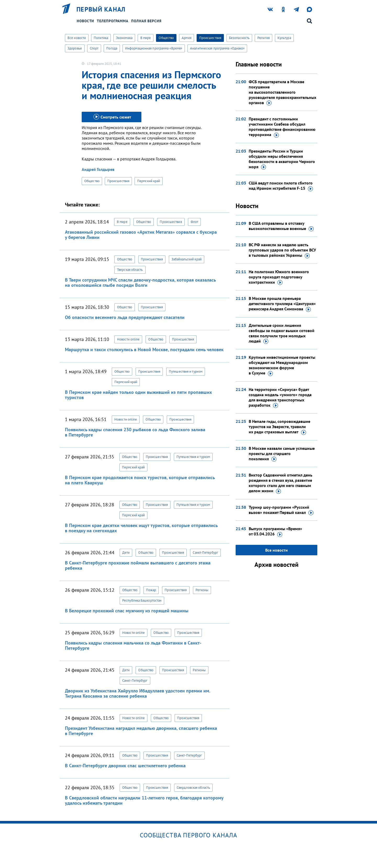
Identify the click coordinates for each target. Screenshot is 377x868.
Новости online (128, 339)
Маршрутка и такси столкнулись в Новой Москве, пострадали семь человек (144, 349)
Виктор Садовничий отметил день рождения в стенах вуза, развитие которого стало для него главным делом (281, 483)
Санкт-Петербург (205, 553)
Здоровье (75, 48)
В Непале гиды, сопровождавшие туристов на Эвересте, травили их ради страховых (279, 427)
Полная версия (146, 21)
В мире (146, 38)
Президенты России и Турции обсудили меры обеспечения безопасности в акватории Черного (282, 159)
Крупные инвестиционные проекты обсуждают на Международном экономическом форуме (282, 365)
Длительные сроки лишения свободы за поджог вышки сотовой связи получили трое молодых (282, 333)
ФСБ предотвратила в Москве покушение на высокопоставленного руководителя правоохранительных (282, 92)
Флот (194, 222)
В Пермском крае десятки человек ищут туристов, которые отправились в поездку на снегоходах (141, 528)
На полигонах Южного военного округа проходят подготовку (279, 277)
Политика (101, 38)
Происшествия (210, 38)
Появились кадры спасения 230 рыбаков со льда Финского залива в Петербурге (135, 432)
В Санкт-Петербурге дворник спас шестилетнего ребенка (125, 766)
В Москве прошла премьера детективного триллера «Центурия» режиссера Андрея (282, 304)
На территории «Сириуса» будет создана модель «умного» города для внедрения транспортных (280, 397)
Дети (126, 553)
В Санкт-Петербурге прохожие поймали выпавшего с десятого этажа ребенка (138, 565)
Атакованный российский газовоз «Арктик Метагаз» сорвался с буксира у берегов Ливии (141, 235)
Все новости (77, 38)
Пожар (151, 590)
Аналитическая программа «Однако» (217, 48)
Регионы (202, 590)
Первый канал (101, 9)
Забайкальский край (187, 259)
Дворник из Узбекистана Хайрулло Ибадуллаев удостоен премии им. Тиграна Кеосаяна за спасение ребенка (137, 693)
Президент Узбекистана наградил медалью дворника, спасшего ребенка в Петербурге (141, 731)
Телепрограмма (113, 21)
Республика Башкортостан (142, 600)
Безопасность (239, 38)
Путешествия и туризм (186, 371)
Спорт (94, 48)
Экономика (124, 38)
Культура (284, 38)
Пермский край (149, 181)
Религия (264, 38)
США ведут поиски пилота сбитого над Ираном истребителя (281, 186)
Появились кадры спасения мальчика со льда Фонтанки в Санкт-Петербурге (133, 645)
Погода (112, 48)
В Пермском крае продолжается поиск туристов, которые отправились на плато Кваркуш (140, 480)
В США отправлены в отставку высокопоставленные (281, 226)
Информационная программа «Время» (154, 48)
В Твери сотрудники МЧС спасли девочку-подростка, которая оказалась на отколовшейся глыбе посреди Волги (140, 282)
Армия (187, 38)
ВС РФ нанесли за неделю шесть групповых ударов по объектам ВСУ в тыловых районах (282, 250)
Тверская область (130, 270)
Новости (85, 21)
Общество (166, 38)
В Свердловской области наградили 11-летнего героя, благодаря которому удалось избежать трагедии (144, 800)
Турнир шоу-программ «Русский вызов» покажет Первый (281, 510)
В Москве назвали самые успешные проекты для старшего (282, 454)
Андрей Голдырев (98, 169)
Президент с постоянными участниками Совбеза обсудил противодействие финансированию (282, 127)
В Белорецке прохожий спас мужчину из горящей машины (127, 611)
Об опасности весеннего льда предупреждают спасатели (125, 317)
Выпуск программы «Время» (275, 531)
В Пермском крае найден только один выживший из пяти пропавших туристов (138, 395)
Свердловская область (193, 788)
